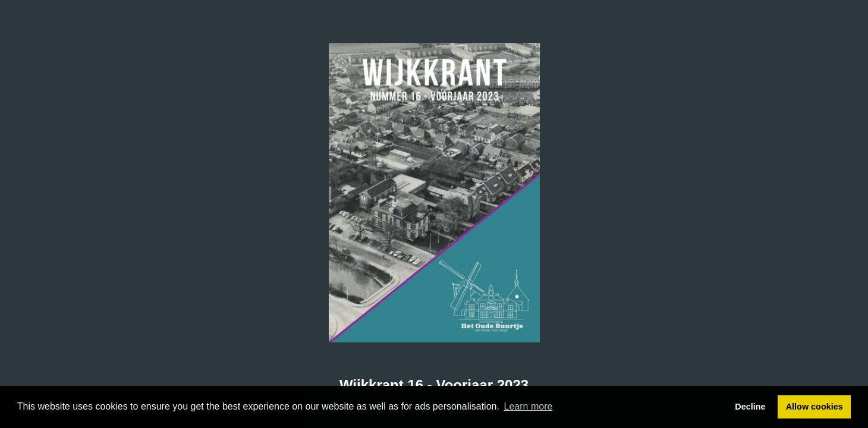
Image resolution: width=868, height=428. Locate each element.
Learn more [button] (529, 406)
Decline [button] (750, 407)
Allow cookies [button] (814, 407)
